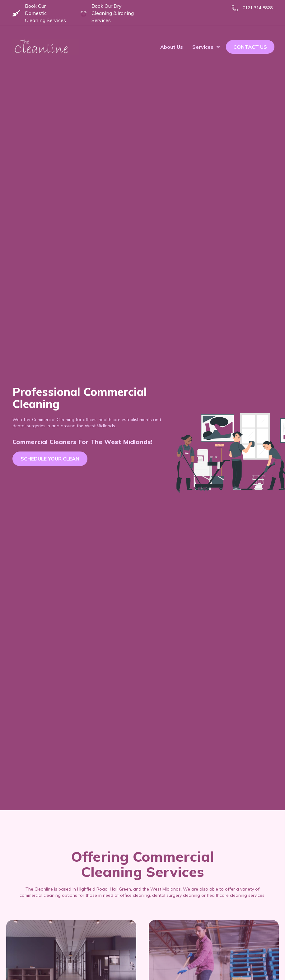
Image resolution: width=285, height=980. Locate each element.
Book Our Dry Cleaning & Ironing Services (113, 13)
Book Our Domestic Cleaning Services (45, 13)
